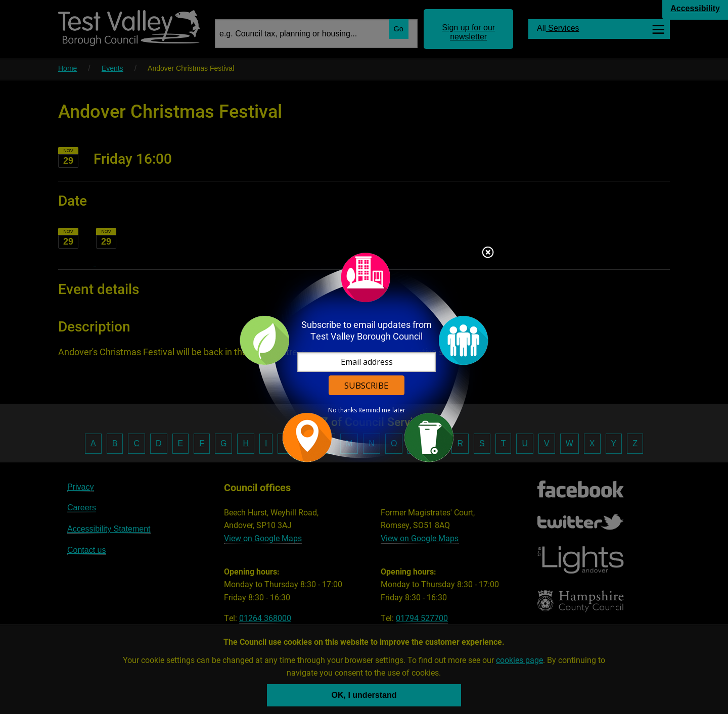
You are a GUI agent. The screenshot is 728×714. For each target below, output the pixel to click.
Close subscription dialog (488, 253)
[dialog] (364, 357)
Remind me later (382, 410)
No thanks (343, 410)
